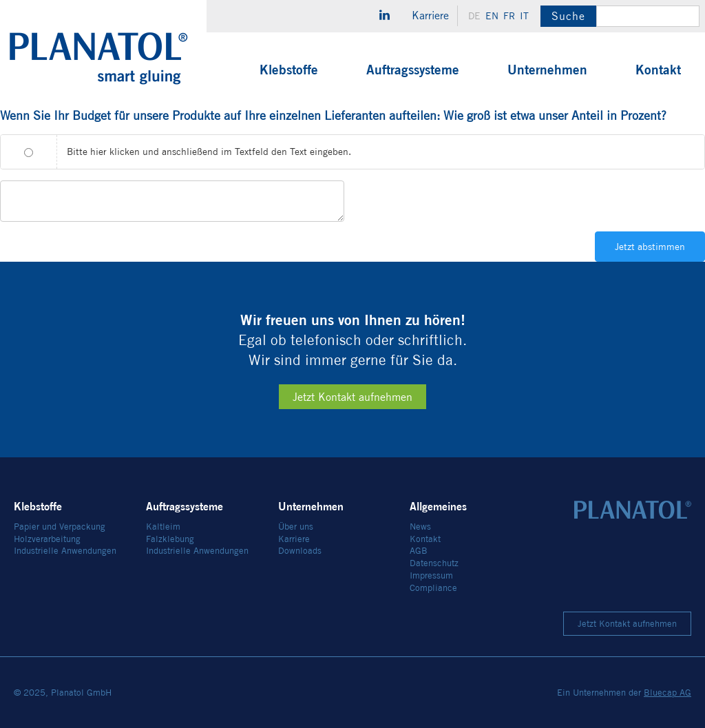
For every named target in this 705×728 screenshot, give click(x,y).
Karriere (430, 15)
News (420, 527)
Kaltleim (163, 527)
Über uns (296, 527)
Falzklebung (170, 539)
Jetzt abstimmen (650, 247)
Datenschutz (434, 563)
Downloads (300, 551)
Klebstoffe (289, 70)
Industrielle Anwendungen (65, 551)
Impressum (431, 575)
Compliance (433, 588)
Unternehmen (547, 70)
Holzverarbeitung (47, 539)
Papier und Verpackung (60, 527)
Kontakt (658, 70)
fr (509, 16)
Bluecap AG (667, 693)
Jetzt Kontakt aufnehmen (352, 397)
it (524, 16)
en (492, 16)
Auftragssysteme (413, 70)
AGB (419, 551)
